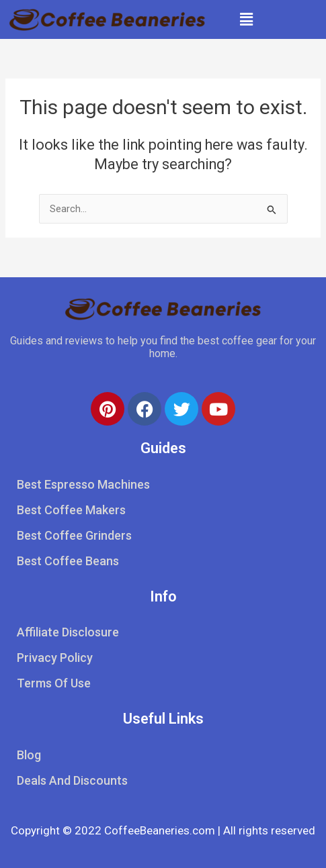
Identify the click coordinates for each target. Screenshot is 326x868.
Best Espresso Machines (83, 484)
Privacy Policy (55, 658)
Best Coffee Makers (71, 510)
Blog (29, 755)
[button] (247, 19)
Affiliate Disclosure (68, 632)
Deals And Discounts (72, 780)
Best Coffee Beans (68, 561)
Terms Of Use (54, 683)
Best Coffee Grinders (74, 535)
